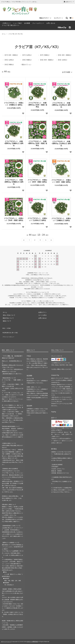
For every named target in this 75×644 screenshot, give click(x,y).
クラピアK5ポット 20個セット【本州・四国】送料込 (61, 180)
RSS (3, 327)
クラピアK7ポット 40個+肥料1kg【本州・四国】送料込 (37, 104)
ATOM (8, 327)
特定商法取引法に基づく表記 (11, 330)
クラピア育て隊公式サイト (11, 25)
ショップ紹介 (17, 23)
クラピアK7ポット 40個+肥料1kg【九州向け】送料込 (61, 104)
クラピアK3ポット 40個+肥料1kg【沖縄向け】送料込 (14, 181)
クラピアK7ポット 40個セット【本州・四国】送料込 (37, 180)
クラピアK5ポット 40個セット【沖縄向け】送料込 (14, 103)
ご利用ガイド (6, 23)
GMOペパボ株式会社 (32, 637)
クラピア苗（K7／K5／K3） (16, 34)
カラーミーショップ (6, 637)
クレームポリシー (38, 23)
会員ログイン (69, 2)
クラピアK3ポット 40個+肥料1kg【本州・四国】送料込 (37, 143)
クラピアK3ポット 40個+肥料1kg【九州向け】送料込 (61, 143)
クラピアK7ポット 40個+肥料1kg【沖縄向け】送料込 (14, 143)
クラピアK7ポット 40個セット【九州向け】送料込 (37, 219)
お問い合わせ (51, 23)
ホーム (4, 34)
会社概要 (27, 23)
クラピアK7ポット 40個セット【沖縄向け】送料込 (61, 219)
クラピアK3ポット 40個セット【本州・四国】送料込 (14, 219)
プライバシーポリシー (9, 333)
